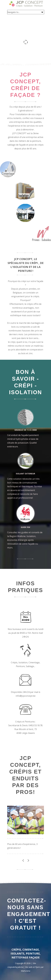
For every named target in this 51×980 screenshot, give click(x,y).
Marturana (26, 971)
